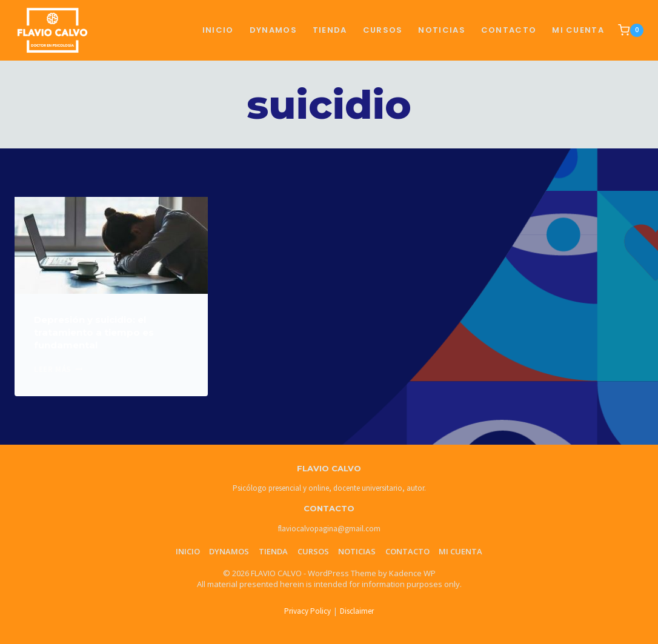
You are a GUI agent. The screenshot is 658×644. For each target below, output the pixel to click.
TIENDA (330, 30)
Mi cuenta (578, 30)
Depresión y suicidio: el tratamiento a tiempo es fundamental (94, 332)
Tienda (273, 551)
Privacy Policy (307, 611)
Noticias (357, 551)
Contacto (407, 551)
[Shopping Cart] (631, 30)
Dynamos (273, 30)
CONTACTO (509, 30)
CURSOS (383, 30)
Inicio (218, 30)
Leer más (58, 369)
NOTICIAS (441, 30)
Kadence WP (412, 573)
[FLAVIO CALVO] (52, 30)
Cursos (313, 551)
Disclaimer (357, 611)
